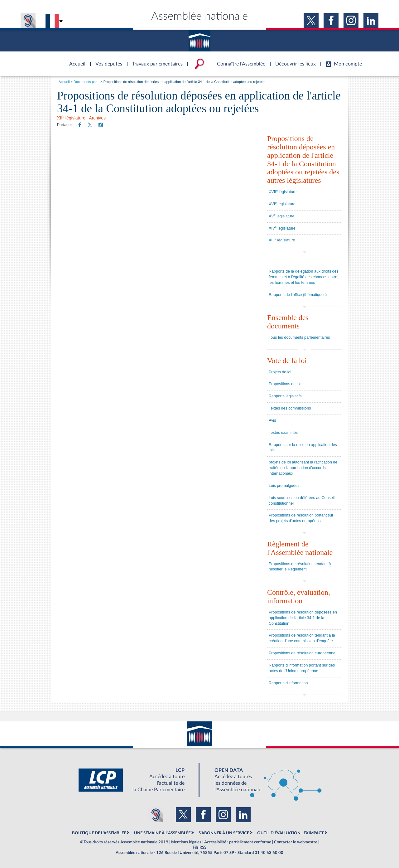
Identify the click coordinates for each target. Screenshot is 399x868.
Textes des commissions (290, 408)
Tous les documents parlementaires (299, 337)
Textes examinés (283, 433)
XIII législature (282, 240)
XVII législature (283, 192)
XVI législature (282, 204)
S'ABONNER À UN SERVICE (224, 833)
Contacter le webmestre (296, 842)
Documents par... (87, 82)
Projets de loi (280, 372)
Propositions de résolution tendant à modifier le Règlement (300, 567)
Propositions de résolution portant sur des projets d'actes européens (301, 518)
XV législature (281, 216)
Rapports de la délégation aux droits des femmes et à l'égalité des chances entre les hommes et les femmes (304, 277)
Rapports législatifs (285, 396)
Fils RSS (199, 847)
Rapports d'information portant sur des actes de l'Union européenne (302, 668)
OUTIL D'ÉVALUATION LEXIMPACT (291, 833)
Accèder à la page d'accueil (75, 60)
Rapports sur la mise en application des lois (303, 448)
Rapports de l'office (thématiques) (298, 295)
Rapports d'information (288, 683)
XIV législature (282, 228)
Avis (272, 420)
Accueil (64, 82)
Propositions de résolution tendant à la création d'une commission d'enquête (302, 638)
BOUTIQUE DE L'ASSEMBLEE (99, 833)
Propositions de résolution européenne (302, 653)
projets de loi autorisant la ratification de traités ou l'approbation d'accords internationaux (303, 468)
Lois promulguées (284, 486)
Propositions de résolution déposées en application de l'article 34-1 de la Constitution (303, 618)
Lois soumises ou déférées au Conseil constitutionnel (302, 501)
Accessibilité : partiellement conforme (238, 842)
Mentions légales (186, 842)
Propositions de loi (285, 384)
